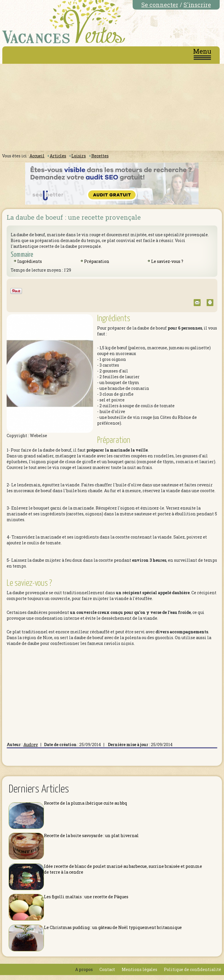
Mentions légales (139, 969)
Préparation (97, 261)
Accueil (37, 156)
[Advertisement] (112, 107)
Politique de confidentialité (192, 969)
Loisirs (79, 156)
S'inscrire (197, 5)
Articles (58, 156)
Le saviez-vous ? (167, 261)
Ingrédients (30, 261)
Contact (107, 969)
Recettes (100, 156)
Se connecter (160, 5)
